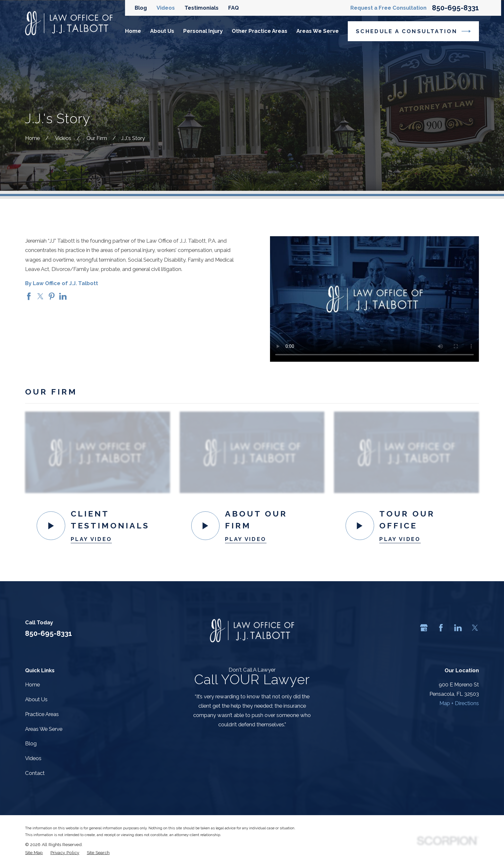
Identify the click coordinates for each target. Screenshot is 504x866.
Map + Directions (459, 703)
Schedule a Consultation (413, 31)
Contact (35, 773)
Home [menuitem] (133, 31)
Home (32, 684)
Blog (141, 8)
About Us (36, 699)
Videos (166, 8)
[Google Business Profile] (424, 628)
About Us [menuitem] (162, 31)
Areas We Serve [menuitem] (318, 31)
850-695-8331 (455, 8)
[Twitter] (475, 628)
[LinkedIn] (458, 628)
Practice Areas (42, 714)
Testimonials (202, 8)
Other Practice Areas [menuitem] (260, 31)
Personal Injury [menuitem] (203, 31)
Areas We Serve (44, 729)
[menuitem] (34, 852)
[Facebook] (441, 628)
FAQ (234, 8)
